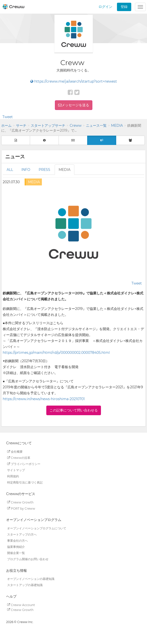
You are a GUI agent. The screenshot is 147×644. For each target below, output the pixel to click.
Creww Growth (20, 502)
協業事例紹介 (16, 547)
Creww (76, 125)
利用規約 (13, 476)
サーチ (21, 125)
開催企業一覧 (16, 553)
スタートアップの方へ (22, 534)
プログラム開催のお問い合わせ (28, 559)
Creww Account (21, 605)
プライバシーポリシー (24, 464)
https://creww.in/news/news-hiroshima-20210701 (44, 399)
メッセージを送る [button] (75, 105)
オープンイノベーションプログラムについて (37, 528)
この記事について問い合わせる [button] (74, 410)
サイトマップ (16, 470)
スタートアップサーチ (48, 125)
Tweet (8, 117)
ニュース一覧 (96, 125)
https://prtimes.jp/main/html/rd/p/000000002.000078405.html (56, 353)
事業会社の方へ (17, 541)
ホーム (6, 125)
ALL (10, 170)
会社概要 (15, 452)
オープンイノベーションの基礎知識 (31, 579)
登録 (124, 7)
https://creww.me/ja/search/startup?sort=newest (74, 81)
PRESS (44, 170)
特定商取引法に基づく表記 (25, 482)
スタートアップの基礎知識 (25, 585)
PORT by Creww (21, 508)
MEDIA (117, 125)
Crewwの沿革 (19, 458)
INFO (26, 170)
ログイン (105, 7)
